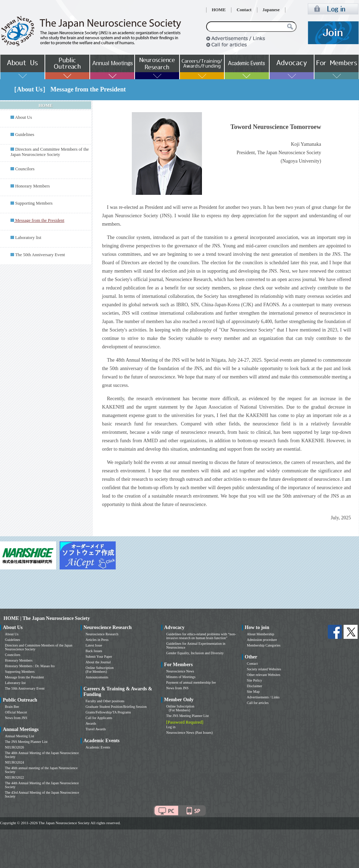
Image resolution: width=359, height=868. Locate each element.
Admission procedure (262, 640)
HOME (219, 10)
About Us (23, 117)
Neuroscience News (180, 671)
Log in (171, 727)
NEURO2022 (14, 777)
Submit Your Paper (99, 657)
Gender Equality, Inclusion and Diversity (195, 653)
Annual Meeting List (19, 736)
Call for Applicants (99, 718)
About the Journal (98, 662)
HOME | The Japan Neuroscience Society (47, 618)
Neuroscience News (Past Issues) (189, 733)
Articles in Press (97, 640)
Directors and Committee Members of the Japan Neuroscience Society (50, 152)
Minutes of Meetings (181, 677)
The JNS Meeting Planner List (26, 742)
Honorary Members (32, 186)
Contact (244, 10)
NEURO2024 (14, 762)
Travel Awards (96, 729)
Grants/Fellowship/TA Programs (108, 712)
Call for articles (258, 703)
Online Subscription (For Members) (100, 670)
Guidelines (25, 135)
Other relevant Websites (264, 675)
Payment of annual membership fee (191, 682)
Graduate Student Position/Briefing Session (116, 707)
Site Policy (255, 680)
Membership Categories (264, 645)
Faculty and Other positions (105, 701)
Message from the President (24, 677)
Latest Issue (94, 645)
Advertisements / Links (263, 697)
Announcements (97, 677)
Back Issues (94, 651)
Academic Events (98, 747)
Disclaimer (255, 686)
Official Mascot (16, 712)
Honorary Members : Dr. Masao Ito (30, 666)
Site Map (253, 692)
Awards (91, 723)
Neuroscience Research (102, 634)
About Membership (260, 634)
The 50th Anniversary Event (40, 255)
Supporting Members (34, 203)
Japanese (271, 10)
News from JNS (16, 718)
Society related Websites (264, 669)
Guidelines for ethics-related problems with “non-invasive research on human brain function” (201, 636)
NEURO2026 (14, 747)
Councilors (25, 169)
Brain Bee (12, 707)
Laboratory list (28, 238)
